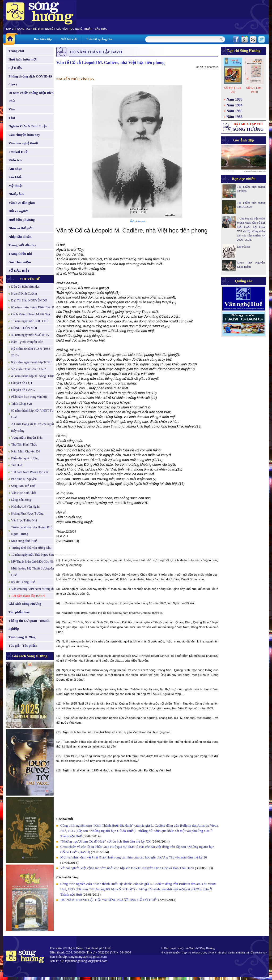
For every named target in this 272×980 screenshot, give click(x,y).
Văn (12, 109)
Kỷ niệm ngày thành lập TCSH (31, 362)
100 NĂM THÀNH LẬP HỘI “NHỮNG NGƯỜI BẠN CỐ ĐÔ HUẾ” (109, 900)
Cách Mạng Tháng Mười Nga (31, 314)
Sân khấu (16, 177)
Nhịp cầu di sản (20, 237)
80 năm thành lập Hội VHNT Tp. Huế (33, 414)
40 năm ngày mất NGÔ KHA (30, 335)
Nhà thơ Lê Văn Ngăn (25, 507)
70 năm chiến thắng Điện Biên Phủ (31, 97)
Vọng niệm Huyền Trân (27, 438)
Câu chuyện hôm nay (24, 135)
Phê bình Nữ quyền (24, 479)
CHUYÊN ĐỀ (30, 279)
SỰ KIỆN (15, 68)
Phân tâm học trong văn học (29, 397)
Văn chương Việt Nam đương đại (33, 589)
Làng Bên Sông (21, 500)
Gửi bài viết (69, 39)
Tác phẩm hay (19, 612)
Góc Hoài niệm (20, 262)
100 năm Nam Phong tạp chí (30, 472)
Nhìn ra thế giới (20, 228)
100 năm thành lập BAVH (28, 596)
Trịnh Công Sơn (22, 404)
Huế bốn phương (22, 220)
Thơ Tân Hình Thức (24, 444)
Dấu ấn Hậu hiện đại (25, 287)
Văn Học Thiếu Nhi (24, 520)
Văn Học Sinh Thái (24, 493)
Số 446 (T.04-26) (233, 90)
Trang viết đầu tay (22, 245)
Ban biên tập (43, 39)
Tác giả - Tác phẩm (23, 646)
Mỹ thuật (16, 186)
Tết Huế (17, 465)
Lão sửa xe (243, 247)
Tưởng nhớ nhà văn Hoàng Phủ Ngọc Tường (32, 531)
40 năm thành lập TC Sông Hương (34, 376)
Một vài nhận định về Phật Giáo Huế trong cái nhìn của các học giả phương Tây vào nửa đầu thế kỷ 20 (134, 857)
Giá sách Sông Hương (25, 604)
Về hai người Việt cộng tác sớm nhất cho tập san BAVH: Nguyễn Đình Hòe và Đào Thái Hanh (127, 868)
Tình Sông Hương (22, 637)
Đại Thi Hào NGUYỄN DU (29, 300)
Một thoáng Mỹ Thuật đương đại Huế (33, 572)
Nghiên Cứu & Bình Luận (28, 126)
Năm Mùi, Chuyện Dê (25, 451)
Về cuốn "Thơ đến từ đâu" (29, 369)
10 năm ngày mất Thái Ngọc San (32, 555)
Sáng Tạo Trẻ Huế (23, 486)
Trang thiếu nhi (20, 254)
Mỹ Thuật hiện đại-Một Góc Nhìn (34, 562)
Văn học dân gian (22, 203)
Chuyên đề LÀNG (23, 390)
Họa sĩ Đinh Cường (24, 293)
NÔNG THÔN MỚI (24, 328)
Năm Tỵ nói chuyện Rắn (27, 342)
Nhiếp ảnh (16, 194)
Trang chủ (16, 51)
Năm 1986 (235, 117)
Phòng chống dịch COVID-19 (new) (30, 80)
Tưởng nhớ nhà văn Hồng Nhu (31, 548)
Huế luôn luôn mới (23, 59)
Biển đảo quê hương (25, 458)
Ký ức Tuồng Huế (23, 582)
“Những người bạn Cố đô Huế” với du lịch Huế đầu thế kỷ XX (105, 841)
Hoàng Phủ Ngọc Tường (27, 513)
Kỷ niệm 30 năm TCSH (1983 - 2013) (31, 352)
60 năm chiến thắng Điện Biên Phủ (34, 307)
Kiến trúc (16, 160)
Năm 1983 (235, 99)
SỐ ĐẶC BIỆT (19, 271)
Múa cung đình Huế (24, 541)
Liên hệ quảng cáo (99, 39)
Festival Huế (18, 152)
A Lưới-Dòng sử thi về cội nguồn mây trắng (33, 427)
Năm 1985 (235, 111)
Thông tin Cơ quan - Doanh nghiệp (29, 625)
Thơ (12, 118)
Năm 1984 (235, 105)
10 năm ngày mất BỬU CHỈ (29, 321)
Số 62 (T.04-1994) (254, 90)
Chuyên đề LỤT (22, 383)
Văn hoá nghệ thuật (23, 143)
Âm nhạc (15, 169)
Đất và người (18, 211)
